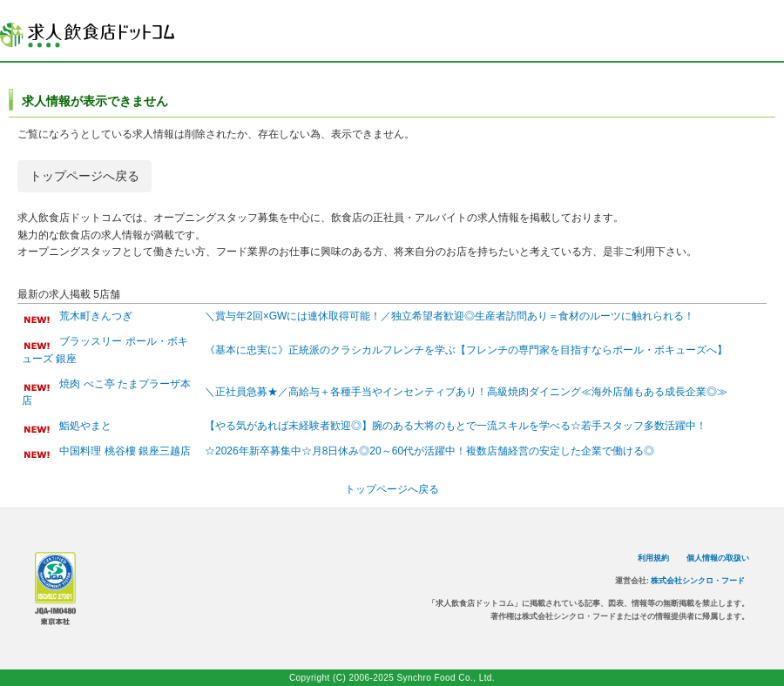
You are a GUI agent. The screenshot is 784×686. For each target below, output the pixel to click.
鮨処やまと (85, 426)
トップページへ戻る (84, 176)
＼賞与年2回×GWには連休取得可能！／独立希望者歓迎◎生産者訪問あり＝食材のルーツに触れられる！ (449, 316)
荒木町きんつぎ (96, 316)
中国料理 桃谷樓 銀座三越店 (125, 451)
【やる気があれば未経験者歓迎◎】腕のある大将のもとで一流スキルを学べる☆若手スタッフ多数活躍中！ (456, 426)
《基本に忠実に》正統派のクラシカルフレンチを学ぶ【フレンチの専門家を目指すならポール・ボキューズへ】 (466, 350)
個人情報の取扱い (718, 558)
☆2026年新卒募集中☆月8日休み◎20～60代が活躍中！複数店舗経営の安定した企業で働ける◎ (429, 451)
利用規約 (653, 558)
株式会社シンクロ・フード (698, 581)
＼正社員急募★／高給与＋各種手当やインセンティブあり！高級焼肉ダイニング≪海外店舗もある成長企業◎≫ (466, 392)
